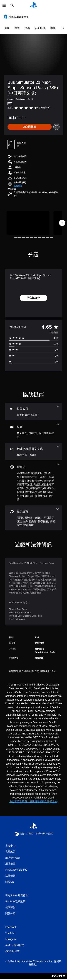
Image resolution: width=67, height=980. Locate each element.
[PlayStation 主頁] (34, 5)
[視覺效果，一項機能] (33, 411)
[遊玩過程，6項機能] (33, 518)
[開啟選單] (4, 5)
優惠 (27, 28)
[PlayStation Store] (17, 17)
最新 (7, 28)
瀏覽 (53, 28)
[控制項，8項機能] (33, 483)
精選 (17, 28)
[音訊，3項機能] (33, 431)
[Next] (62, 223)
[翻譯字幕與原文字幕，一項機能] (33, 451)
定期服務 (40, 28)
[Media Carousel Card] (28, 223)
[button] (18, 186)
